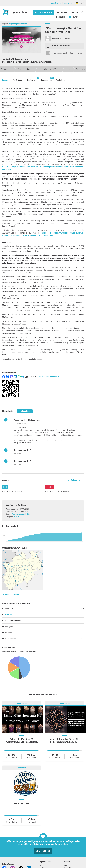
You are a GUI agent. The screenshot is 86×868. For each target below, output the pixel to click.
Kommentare (46, 79)
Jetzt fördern (43, 851)
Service (75, 13)
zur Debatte (73, 480)
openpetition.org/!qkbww (48, 376)
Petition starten (44, 13)
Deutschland (22, 704)
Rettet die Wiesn (22, 803)
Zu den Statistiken (10, 595)
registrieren (56, 3)
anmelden (68, 3)
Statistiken (60, 80)
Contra (50, 487)
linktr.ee (9, 614)
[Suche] (82, 12)
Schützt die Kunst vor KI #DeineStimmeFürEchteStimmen (21, 740)
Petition (5, 80)
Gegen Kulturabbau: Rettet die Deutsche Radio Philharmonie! (64, 740)
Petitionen (63, 13)
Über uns (44, 865)
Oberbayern (22, 768)
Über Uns (60, 17)
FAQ (66, 865)
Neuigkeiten (32, 79)
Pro (5, 487)
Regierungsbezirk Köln (18, 24)
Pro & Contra (18, 80)
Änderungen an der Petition (25, 450)
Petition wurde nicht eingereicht (27, 420)
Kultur (48, 24)
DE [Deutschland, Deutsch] (79, 3)
